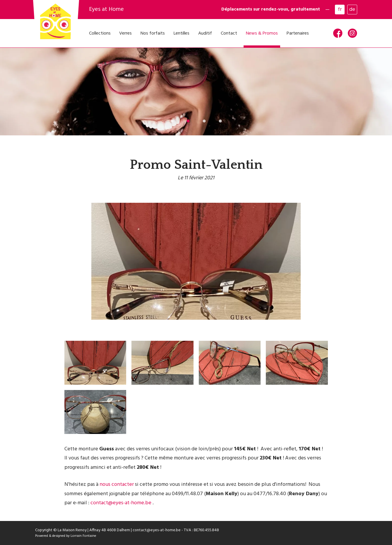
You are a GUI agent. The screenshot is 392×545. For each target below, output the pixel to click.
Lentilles (182, 33)
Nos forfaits (153, 33)
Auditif (205, 33)
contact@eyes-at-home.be (121, 503)
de (352, 10)
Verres (125, 33)
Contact (229, 33)
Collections (100, 33)
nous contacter (117, 484)
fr (340, 10)
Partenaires (298, 33)
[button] (172, 121)
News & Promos (262, 33)
